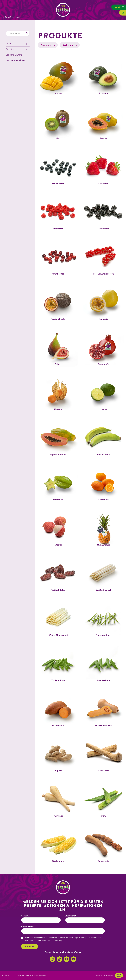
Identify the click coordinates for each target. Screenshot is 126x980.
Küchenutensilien (15, 60)
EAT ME (63, 10)
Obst (8, 44)
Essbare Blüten (14, 55)
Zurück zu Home (12, 17)
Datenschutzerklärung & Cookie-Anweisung (32, 975)
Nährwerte (46, 45)
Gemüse (10, 49)
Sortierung (68, 45)
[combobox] (18, 33)
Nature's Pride (119, 975)
